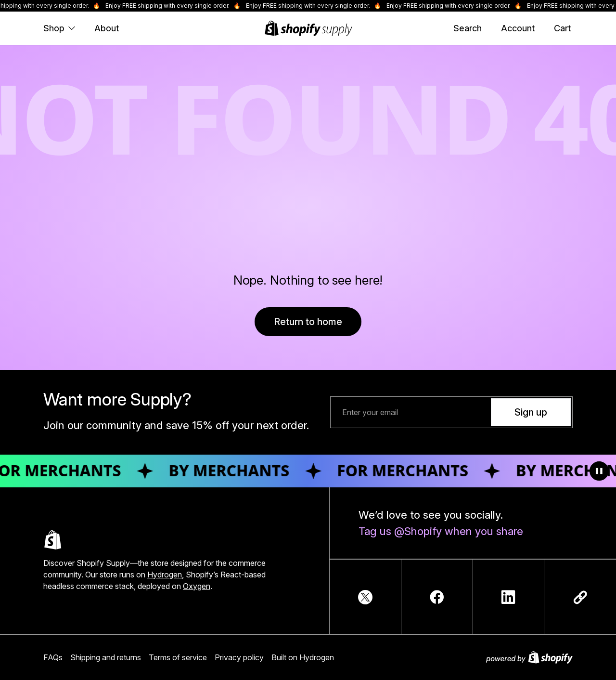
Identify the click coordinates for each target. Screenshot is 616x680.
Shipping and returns (106, 657)
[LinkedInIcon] (508, 597)
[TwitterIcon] (365, 597)
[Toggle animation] (599, 471)
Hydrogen (165, 575)
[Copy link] (580, 597)
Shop (59, 28)
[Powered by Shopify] (529, 657)
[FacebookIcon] (437, 597)
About (107, 28)
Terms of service (178, 657)
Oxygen (197, 586)
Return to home (308, 322)
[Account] (518, 28)
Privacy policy (239, 657)
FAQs (53, 657)
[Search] (468, 28)
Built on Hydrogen (303, 657)
